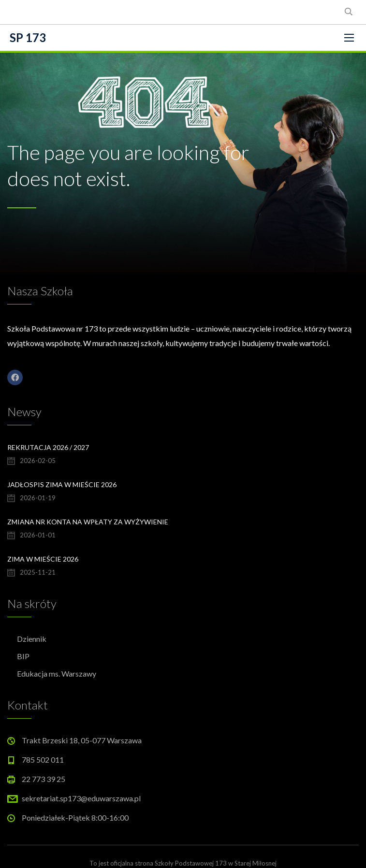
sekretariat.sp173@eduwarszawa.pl (81, 798)
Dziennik (32, 639)
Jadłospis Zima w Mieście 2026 (62, 485)
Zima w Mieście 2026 (43, 559)
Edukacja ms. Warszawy (57, 673)
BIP (23, 656)
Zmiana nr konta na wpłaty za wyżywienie (88, 522)
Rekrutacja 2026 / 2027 (48, 447)
